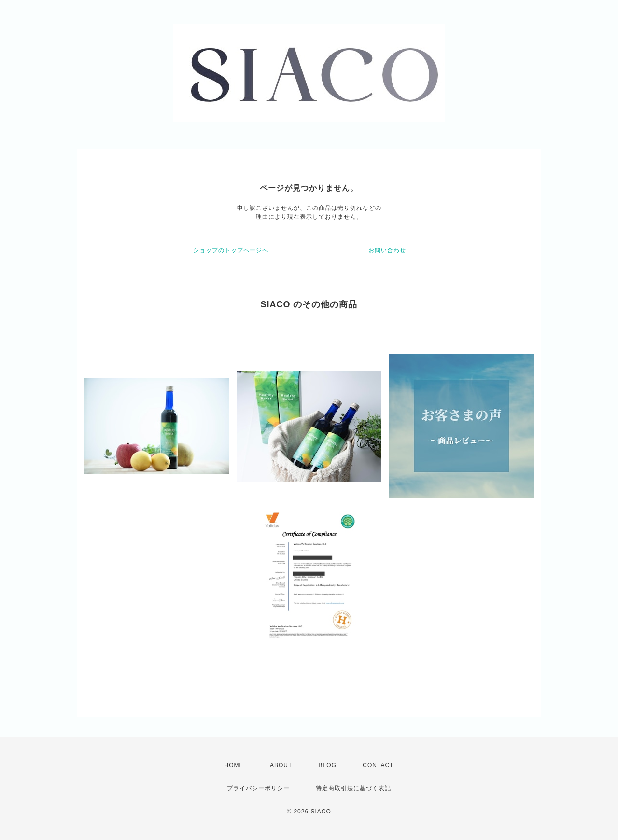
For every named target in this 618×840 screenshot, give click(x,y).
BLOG (328, 765)
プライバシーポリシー (258, 788)
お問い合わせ (387, 250)
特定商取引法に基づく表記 (353, 788)
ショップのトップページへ (231, 250)
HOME (234, 765)
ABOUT (281, 765)
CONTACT (378, 765)
